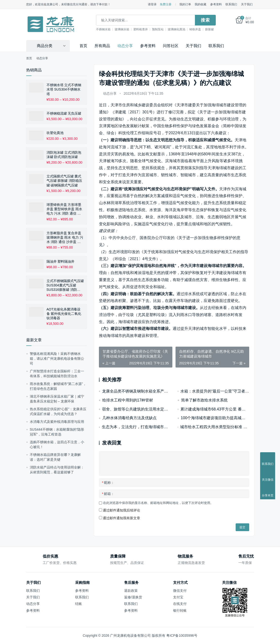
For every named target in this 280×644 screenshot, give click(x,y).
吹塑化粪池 (55, 133)
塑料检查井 (141, 29)
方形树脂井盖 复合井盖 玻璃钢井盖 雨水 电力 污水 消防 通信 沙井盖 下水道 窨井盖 (65, 238)
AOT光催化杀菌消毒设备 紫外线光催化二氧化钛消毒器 (64, 314)
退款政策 (131, 591)
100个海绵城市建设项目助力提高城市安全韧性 (215, 418)
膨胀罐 (209, 29)
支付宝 (178, 597)
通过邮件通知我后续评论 (121, 510)
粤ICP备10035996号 (182, 636)
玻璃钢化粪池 (176, 29)
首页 (83, 46)
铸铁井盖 (195, 29)
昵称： (108, 483)
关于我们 (247, 4)
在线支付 (180, 604)
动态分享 (125, 46)
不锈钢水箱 (103, 29)
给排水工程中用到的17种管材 (128, 400)
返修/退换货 (133, 597)
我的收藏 (200, 4)
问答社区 (171, 46)
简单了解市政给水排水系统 (204, 400)
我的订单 (185, 4)
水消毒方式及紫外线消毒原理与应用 (57, 422)
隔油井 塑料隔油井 (61, 261)
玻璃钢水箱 (122, 29)
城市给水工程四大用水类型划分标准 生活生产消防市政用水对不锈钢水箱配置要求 (215, 427)
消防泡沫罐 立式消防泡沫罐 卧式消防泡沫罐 (64, 155)
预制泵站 (158, 29)
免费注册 (166, 4)
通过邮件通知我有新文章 (121, 518)
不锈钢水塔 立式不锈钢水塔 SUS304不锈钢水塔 (64, 89)
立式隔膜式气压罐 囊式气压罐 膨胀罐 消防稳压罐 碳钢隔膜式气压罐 (64, 181)
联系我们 (231, 4)
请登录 (152, 4)
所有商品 (102, 46)
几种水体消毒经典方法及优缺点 (129, 418)
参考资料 (216, 4)
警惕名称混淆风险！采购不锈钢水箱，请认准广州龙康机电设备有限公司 (57, 359)
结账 (79, 604)
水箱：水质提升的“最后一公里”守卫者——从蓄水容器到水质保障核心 (215, 391)
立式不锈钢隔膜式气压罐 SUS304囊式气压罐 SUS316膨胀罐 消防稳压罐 (65, 285)
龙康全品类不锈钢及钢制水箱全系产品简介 (136, 391)
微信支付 (180, 591)
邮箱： (108, 494)
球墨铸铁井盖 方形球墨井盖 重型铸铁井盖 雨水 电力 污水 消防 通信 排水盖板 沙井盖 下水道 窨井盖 (65, 209)
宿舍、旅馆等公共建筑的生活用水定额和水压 (136, 409)
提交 (242, 527)
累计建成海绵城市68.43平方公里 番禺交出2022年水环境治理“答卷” (215, 409)
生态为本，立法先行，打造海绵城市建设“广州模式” (136, 427)
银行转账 (180, 611)
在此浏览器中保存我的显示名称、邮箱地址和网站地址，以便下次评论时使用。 (158, 503)
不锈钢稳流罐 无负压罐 (64, 113)
